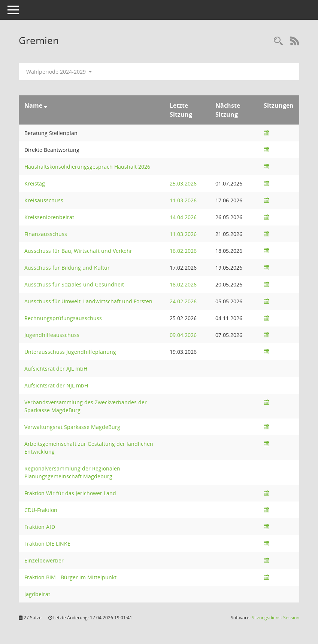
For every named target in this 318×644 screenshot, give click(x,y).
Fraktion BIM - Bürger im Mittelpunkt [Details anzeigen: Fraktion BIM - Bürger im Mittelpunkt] (70, 577)
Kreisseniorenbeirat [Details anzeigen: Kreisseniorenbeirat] (49, 217)
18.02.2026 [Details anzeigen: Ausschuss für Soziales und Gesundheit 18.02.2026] (183, 284)
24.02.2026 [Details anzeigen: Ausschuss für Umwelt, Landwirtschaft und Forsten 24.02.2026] (183, 301)
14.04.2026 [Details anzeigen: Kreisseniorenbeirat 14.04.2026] (183, 217)
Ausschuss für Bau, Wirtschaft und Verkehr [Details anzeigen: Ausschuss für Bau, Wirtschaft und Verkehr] (78, 251)
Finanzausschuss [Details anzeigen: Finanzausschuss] (46, 234)
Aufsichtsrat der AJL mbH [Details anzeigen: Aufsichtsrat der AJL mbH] (56, 369)
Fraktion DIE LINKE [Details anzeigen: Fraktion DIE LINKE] (47, 544)
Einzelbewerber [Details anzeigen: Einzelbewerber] (44, 560)
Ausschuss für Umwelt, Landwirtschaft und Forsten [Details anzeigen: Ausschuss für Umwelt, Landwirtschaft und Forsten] (88, 301)
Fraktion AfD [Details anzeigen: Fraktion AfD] (40, 527)
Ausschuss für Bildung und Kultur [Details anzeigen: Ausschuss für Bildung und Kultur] (67, 268)
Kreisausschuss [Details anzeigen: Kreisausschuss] (44, 200)
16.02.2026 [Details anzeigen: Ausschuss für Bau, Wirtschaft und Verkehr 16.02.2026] (183, 251)
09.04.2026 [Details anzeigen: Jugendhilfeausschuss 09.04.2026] (183, 335)
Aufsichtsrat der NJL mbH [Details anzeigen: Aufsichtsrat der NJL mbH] (56, 385)
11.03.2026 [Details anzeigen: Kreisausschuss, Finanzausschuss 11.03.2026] (183, 200)
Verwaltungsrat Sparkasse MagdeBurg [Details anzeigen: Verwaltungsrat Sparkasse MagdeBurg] (72, 427)
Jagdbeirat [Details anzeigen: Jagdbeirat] (37, 594)
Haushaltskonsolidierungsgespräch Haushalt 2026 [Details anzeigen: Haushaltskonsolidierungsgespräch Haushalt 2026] (87, 167)
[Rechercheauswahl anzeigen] (278, 41)
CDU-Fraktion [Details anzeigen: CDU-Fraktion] (41, 510)
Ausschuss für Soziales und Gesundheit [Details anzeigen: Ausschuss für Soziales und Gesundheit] (74, 284)
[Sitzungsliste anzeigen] (266, 133)
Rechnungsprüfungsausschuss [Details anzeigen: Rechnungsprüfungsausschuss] (63, 318)
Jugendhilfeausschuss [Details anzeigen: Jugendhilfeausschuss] (52, 335)
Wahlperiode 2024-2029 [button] (59, 72)
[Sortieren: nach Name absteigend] (46, 105)
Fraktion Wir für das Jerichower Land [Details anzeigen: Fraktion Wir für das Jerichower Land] (70, 493)
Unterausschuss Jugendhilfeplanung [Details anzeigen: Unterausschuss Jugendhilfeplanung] (70, 352)
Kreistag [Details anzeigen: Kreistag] (35, 183)
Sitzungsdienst (275, 618)
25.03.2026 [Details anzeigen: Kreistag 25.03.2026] (183, 183)
